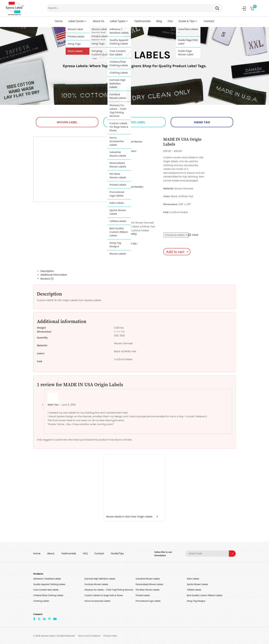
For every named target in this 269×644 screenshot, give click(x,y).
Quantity (131, 234)
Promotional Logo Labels (148, 601)
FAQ (170, 21)
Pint (49, 619)
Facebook (34, 619)
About (51, 553)
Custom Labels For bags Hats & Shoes (104, 595)
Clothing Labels (41, 601)
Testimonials (142, 21)
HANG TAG (202, 122)
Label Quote (76, 21)
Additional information (54, 275)
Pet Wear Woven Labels (148, 590)
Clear (195, 235)
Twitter (39, 619)
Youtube (55, 619)
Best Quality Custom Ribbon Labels (205, 595)
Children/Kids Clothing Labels (48, 595)
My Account (244, 8)
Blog (159, 21)
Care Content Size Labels (46, 590)
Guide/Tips (117, 553)
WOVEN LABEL (67, 122)
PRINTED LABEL (134, 122)
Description (47, 271)
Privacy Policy (110, 636)
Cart (254, 7)
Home (59, 21)
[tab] (138, 271)
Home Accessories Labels (97, 601)
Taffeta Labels (194, 590)
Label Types (118, 21)
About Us (98, 21)
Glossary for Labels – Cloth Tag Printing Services (109, 590)
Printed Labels (143, 595)
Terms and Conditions (89, 636)
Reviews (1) (47, 279)
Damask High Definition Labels (100, 579)
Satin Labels (193, 579)
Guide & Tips (187, 21)
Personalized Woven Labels (149, 584)
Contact (209, 21)
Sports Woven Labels (197, 584)
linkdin (44, 619)
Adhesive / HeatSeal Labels (47, 579)
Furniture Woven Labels (96, 584)
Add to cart (175, 252)
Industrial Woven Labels (148, 579)
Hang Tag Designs (196, 601)
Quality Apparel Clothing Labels (49, 584)
